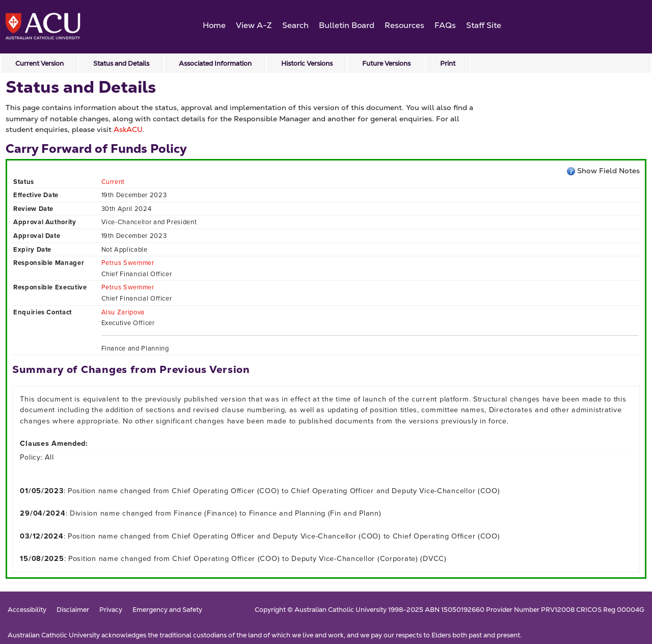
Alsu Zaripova (123, 312)
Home (214, 25)
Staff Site (484, 25)
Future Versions (386, 63)
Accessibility (27, 610)
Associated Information (215, 63)
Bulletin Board (347, 25)
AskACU (128, 129)
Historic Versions (307, 63)
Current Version (39, 63)
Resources (404, 25)
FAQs (445, 25)
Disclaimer (73, 610)
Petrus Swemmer (128, 263)
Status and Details (121, 63)
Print (448, 63)
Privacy (111, 610)
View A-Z (254, 25)
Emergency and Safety (167, 610)
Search (295, 25)
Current (113, 182)
